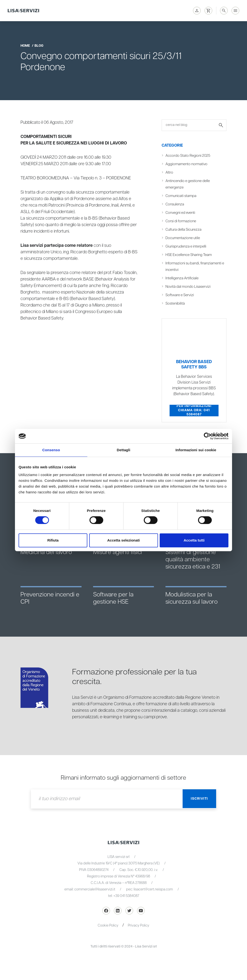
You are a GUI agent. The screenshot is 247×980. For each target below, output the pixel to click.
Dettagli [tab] (123, 450)
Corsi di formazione (181, 221)
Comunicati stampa (181, 196)
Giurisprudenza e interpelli (186, 246)
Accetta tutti (194, 540)
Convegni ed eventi (181, 213)
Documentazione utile (183, 238)
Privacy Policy (139, 925)
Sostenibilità (175, 304)
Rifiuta (53, 540)
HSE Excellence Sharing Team (189, 255)
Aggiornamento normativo (187, 164)
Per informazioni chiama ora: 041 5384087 (194, 411)
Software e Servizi (180, 295)
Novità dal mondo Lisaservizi (188, 287)
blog (39, 46)
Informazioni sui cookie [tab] (196, 450)
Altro (169, 173)
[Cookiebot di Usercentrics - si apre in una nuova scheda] (207, 436)
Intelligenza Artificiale (182, 278)
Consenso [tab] (51, 450)
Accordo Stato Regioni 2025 (188, 156)
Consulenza (175, 204)
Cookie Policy (108, 925)
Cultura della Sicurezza (184, 230)
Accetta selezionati (123, 540)
